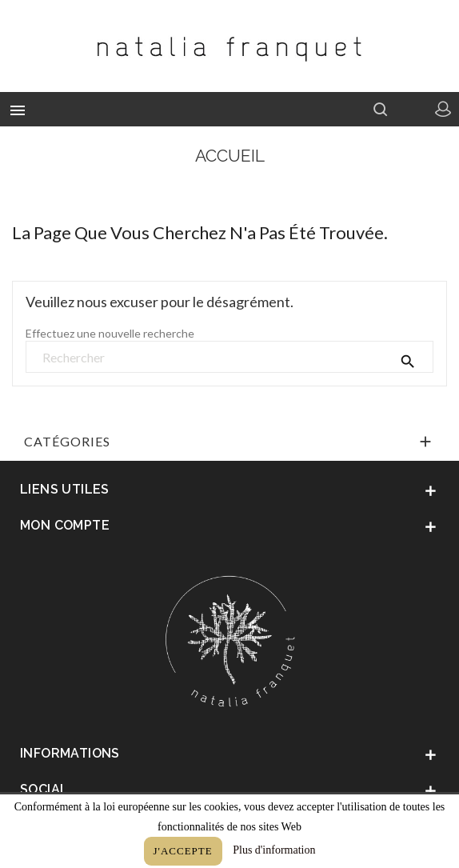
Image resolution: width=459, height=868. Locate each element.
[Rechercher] (229, 358)
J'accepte (183, 851)
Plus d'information (274, 850)
